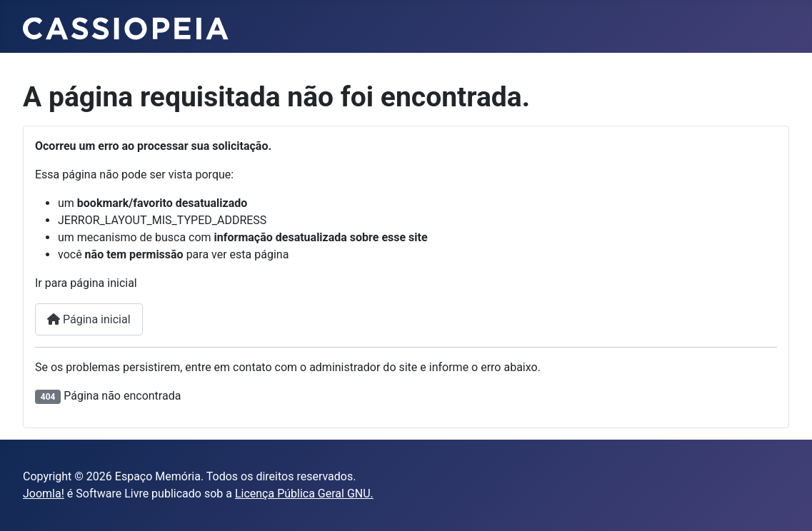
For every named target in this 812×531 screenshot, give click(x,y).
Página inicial (89, 319)
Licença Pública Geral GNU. (304, 494)
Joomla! (44, 494)
